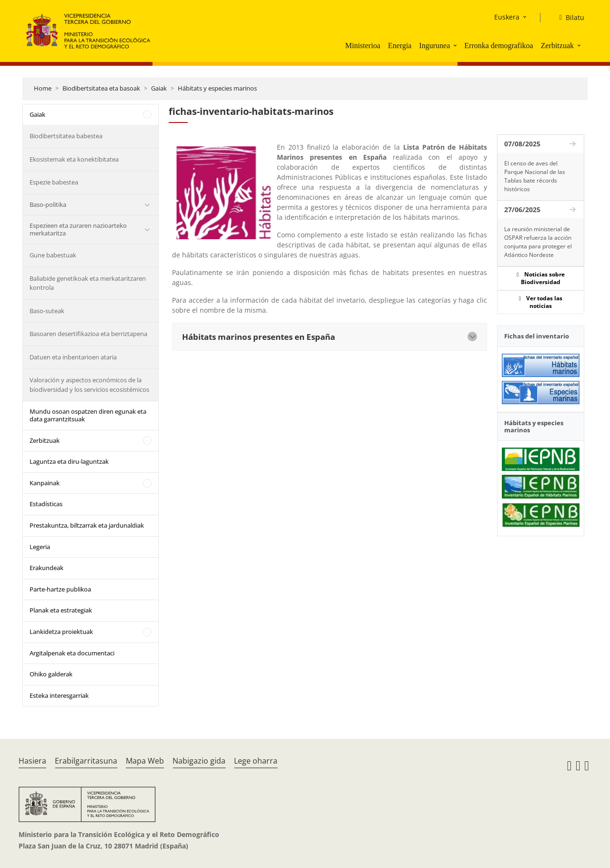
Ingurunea (434, 46)
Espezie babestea (54, 182)
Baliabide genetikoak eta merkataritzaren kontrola (88, 283)
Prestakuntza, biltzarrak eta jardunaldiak (87, 525)
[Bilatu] (568, 18)
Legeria (40, 547)
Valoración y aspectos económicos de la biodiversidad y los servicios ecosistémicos (89, 385)
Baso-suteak (47, 311)
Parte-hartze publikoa (60, 589)
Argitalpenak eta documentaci (72, 653)
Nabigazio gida (199, 761)
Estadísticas (46, 504)
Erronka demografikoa (498, 46)
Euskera (507, 17)
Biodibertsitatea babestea (66, 136)
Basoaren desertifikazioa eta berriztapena (88, 334)
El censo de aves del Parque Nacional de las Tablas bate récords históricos (535, 176)
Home (43, 88)
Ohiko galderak (51, 674)
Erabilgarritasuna (86, 761)
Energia (400, 46)
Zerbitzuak (557, 46)
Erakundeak (46, 568)
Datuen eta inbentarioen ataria (73, 357)
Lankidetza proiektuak (61, 632)
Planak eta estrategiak (61, 610)
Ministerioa (363, 46)
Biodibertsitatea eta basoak (101, 88)
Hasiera (32, 761)
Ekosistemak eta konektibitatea (74, 159)
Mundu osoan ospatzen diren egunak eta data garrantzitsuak (88, 415)
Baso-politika (48, 204)
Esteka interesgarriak (59, 695)
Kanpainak (45, 483)
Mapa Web (145, 761)
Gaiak (159, 88)
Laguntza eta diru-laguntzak (69, 461)
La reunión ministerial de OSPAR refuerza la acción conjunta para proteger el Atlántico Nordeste (538, 242)
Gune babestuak (53, 255)
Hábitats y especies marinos (217, 88)
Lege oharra (256, 761)
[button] (456, 45)
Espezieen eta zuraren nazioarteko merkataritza (78, 229)
